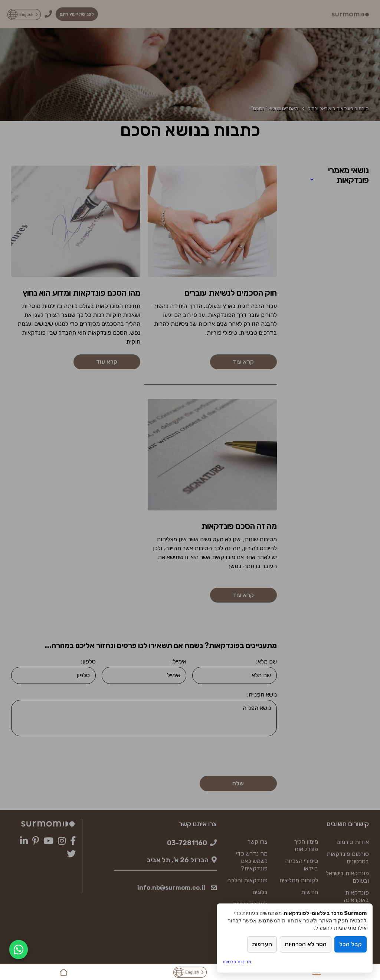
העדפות (262, 945)
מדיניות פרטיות (237, 962)
